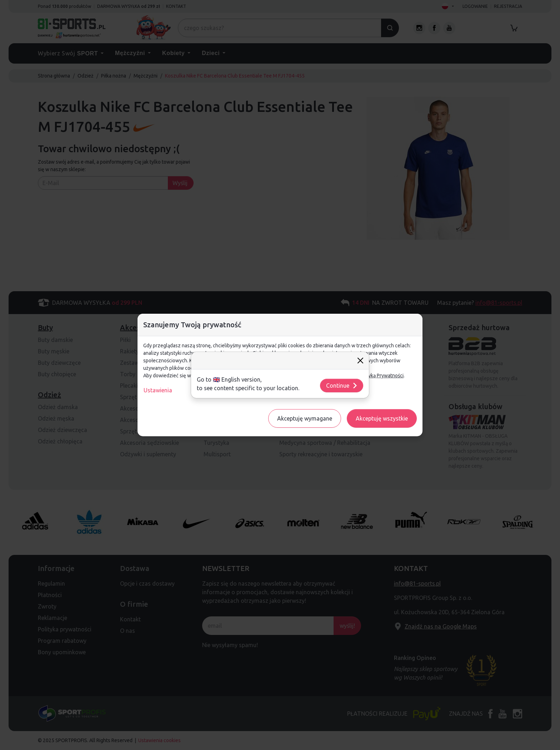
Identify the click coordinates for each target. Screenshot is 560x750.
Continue (342, 386)
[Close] (360, 361)
